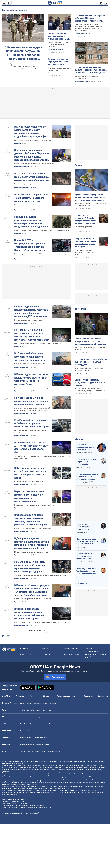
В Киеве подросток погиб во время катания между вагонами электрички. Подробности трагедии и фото (31, 132)
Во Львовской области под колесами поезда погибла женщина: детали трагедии (30, 357)
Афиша (23, 752)
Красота (38, 752)
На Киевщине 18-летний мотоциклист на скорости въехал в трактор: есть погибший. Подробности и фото (32, 335)
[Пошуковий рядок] (106, 3)
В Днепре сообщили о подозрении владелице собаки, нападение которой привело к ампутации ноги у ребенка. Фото (32, 543)
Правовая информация (71, 649)
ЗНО (51, 717)
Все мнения (81, 583)
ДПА (46, 717)
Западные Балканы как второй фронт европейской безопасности (86, 462)
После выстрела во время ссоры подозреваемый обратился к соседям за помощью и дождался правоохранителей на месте (32, 409)
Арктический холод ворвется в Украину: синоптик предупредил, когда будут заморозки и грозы (90, 197)
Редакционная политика (72, 655)
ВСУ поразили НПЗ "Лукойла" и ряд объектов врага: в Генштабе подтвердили (91, 362)
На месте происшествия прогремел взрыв (29, 481)
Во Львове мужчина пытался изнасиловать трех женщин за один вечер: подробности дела (31, 177)
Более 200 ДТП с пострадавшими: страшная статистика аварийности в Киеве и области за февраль (30, 245)
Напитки (31, 731)
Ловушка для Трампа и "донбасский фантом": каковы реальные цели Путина (86, 571)
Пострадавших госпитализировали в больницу (31, 388)
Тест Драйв (24, 724)
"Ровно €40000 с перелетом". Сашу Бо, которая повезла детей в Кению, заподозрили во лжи (86, 219)
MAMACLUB (39, 745)
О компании (24, 649)
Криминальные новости (15, 10)
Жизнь (46, 696)
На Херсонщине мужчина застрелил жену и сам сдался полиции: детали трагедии (31, 401)
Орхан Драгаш (81, 468)
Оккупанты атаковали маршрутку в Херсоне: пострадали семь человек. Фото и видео (58, 62)
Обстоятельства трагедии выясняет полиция (31, 364)
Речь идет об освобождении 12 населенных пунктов (90, 348)
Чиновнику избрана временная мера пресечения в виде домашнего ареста (41, 575)
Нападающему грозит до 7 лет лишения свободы (32, 184)
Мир (31, 696)
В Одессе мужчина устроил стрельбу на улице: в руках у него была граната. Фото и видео (30, 473)
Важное (79, 165)
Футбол (23, 710)
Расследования (63, 696)
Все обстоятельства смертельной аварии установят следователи (38, 343)
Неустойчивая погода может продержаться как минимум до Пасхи (91, 205)
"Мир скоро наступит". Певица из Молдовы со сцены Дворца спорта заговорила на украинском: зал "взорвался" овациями (86, 243)
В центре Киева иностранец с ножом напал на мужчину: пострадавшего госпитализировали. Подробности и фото (31, 496)
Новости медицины (27, 745)
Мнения (79, 439)
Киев (22, 703)
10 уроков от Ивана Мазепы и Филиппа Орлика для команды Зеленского (85, 556)
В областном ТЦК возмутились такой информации (33, 528)
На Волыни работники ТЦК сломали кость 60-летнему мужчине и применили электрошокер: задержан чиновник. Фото (30, 567)
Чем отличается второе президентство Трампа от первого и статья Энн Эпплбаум (87, 542)
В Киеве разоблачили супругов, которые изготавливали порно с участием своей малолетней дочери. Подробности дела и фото (32, 590)
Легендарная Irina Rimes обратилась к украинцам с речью (84, 252)
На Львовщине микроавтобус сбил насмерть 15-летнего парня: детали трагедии (31, 198)
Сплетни (30, 752)
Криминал (17, 143)
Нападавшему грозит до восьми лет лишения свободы (34, 505)
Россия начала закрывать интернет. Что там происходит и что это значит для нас (87, 477)
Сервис (51, 724)
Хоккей (39, 710)
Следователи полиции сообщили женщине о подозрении (35, 164)
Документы (46, 655)
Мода (44, 752)
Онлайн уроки (38, 717)
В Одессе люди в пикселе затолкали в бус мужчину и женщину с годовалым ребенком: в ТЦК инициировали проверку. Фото (32, 520)
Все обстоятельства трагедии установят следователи (34, 140)
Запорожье (37, 703)
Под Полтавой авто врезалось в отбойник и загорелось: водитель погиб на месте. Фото (32, 423)
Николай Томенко (82, 562)
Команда (45, 649)
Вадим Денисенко (82, 482)
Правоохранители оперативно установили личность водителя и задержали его (43, 622)
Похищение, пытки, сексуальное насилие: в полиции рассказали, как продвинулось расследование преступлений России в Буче (31, 222)
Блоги (73, 696)
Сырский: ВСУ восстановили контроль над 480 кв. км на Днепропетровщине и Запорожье (90, 341)
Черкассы (52, 703)
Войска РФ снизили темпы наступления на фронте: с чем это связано (90, 383)
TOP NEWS (80, 309)
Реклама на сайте (26, 655)
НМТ (56, 717)
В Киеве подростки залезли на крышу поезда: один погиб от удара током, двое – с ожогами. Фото (31, 379)
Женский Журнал (54, 752)
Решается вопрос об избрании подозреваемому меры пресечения (59, 44)
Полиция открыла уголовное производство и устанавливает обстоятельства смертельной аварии (31, 206)
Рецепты (23, 731)
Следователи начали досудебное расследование (87, 77)
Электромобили (35, 724)
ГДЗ (22, 717)
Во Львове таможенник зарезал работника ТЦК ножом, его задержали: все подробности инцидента (90, 18)
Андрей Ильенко (82, 453)
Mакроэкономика (41, 738)
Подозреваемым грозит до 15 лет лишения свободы (33, 599)
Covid (47, 745)
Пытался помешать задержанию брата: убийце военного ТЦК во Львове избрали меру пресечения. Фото (59, 36)
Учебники (28, 717)
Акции (45, 724)
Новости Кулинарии (43, 731)
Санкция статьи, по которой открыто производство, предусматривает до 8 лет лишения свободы (43, 457)
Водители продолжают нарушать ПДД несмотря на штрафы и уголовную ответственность (41, 255)
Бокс (45, 710)
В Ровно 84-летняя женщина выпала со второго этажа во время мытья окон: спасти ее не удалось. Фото (91, 70)
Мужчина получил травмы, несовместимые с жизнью (31, 431)
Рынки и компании (27, 738)
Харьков (28, 703)
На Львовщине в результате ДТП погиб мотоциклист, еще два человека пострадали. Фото (31, 447)
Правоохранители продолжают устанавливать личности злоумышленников (42, 230)
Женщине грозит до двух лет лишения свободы (31, 552)
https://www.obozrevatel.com (75, 761)
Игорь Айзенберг (82, 547)
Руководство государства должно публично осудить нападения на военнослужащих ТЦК (86, 447)
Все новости (103, 696)
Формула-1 (52, 710)
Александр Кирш (82, 532)
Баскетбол (31, 710)
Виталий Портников (83, 577)
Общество (88, 696)
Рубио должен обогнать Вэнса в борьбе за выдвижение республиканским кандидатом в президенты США (86, 527)
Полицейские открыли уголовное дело (28, 320)
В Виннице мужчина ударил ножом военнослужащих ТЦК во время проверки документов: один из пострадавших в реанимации (23, 53)
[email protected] (27, 807)
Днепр (45, 703)
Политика (20, 696)
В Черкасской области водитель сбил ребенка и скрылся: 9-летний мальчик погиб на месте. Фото (30, 614)
